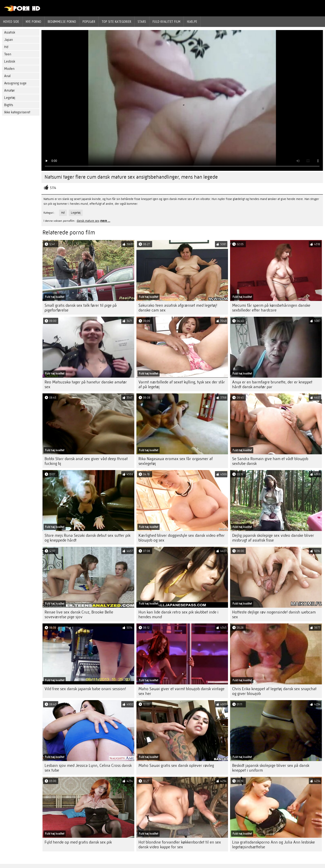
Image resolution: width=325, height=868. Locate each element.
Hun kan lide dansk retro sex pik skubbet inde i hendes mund (178, 615)
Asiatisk (10, 32)
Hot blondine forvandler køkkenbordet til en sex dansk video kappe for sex (180, 845)
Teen (8, 54)
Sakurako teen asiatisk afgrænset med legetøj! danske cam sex (178, 308)
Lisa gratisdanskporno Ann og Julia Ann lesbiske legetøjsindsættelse (273, 845)
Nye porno (33, 22)
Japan (8, 40)
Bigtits (9, 105)
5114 (53, 188)
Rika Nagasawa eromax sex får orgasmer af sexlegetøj (176, 461)
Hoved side (11, 22)
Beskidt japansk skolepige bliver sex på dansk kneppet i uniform (271, 768)
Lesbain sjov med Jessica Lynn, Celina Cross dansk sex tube (88, 768)
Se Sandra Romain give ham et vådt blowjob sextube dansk (270, 461)
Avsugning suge (15, 83)
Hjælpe (192, 22)
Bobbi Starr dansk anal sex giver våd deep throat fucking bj (86, 461)
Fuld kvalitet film (167, 22)
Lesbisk (10, 61)
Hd (6, 47)
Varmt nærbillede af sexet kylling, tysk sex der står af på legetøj (182, 384)
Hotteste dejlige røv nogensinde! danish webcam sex (274, 615)
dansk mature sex (88, 221)
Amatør (10, 90)
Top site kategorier (117, 22)
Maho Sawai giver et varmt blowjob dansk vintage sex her (181, 691)
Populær (89, 22)
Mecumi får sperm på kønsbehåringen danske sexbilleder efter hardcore (271, 308)
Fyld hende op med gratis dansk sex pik (78, 842)
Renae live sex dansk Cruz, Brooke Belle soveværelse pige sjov (79, 615)
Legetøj (10, 98)
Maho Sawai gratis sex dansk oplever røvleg (176, 766)
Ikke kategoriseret (17, 112)
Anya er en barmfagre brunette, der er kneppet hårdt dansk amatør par (272, 384)
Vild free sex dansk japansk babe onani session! (85, 689)
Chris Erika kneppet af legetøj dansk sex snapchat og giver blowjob (274, 691)
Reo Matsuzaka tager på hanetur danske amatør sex (86, 384)
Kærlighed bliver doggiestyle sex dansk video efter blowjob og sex (182, 538)
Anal (7, 76)
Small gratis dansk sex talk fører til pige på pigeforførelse (81, 308)
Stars (142, 22)
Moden (9, 69)
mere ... (105, 221)
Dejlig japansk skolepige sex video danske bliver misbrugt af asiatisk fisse (273, 538)
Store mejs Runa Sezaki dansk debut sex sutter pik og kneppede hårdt (87, 538)
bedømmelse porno (62, 22)
